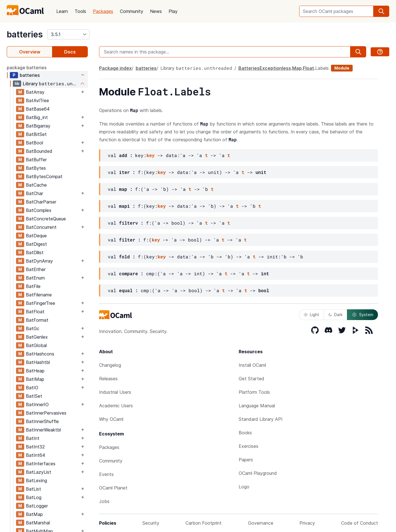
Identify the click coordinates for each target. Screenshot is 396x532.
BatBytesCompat (44, 176)
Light (311, 315)
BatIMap (35, 379)
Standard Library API (261, 419)
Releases (108, 379)
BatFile (33, 286)
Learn (62, 11)
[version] (68, 34)
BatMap (34, 514)
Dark (335, 315)
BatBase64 (38, 109)
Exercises (249, 446)
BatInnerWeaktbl (43, 430)
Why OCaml (111, 419)
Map (297, 68)
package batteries (27, 68)
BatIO (32, 388)
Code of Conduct (360, 523)
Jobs (104, 501)
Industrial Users (115, 392)
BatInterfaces (41, 464)
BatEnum (35, 278)
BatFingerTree (41, 303)
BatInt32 (35, 447)
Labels (322, 68)
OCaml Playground (258, 473)
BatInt (33, 438)
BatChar (34, 193)
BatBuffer (36, 160)
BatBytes (36, 168)
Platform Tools (254, 392)
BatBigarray (38, 126)
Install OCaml (252, 365)
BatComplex (39, 210)
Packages (103, 11)
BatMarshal (38, 523)
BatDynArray (39, 261)
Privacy (307, 523)
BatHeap (35, 371)
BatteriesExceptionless (265, 68)
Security (151, 523)
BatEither (36, 269)
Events (106, 474)
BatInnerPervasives (46, 413)
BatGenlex (37, 337)
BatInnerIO (37, 404)
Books (245, 433)
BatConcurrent (41, 227)
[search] (381, 11)
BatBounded (39, 151)
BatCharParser (41, 202)
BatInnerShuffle (42, 421)
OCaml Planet (113, 488)
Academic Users (116, 406)
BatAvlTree (37, 100)
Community (132, 11)
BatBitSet (36, 134)
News (156, 11)
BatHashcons (40, 354)
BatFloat (35, 312)
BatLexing (36, 480)
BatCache (36, 185)
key (150, 155)
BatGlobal (36, 345)
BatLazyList (39, 472)
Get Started (251, 379)
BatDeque (36, 236)
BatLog (34, 497)
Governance (261, 523)
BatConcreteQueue (46, 219)
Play (173, 11)
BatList (33, 489)
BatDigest (36, 244)
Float (308, 68)
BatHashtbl (38, 362)
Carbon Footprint (203, 523)
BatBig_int (37, 117)
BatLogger (37, 506)
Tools (80, 11)
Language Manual (257, 406)
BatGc (33, 328)
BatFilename (39, 295)
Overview (30, 52)
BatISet (34, 396)
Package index (115, 68)
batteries (25, 34)
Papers (246, 460)
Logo (244, 487)
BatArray (35, 92)
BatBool (34, 143)
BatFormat (37, 320)
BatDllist (35, 252)
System (363, 315)
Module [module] (342, 68)
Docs (70, 52)
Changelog (110, 365)
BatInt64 (35, 455)
